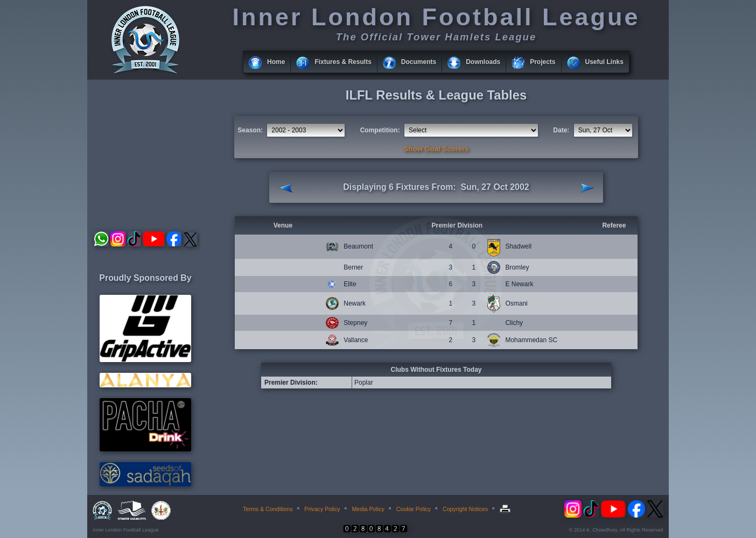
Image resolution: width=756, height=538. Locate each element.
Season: (250, 130)
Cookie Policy (414, 509)
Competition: (380, 130)
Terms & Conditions (268, 509)
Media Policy (368, 509)
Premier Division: (291, 383)
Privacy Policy (322, 509)
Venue (283, 225)
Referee (614, 225)
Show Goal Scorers (436, 149)
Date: (561, 130)
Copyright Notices (465, 509)
